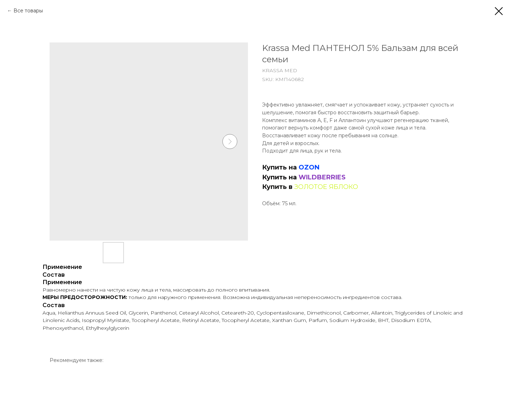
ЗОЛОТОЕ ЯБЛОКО (326, 187)
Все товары (28, 11)
